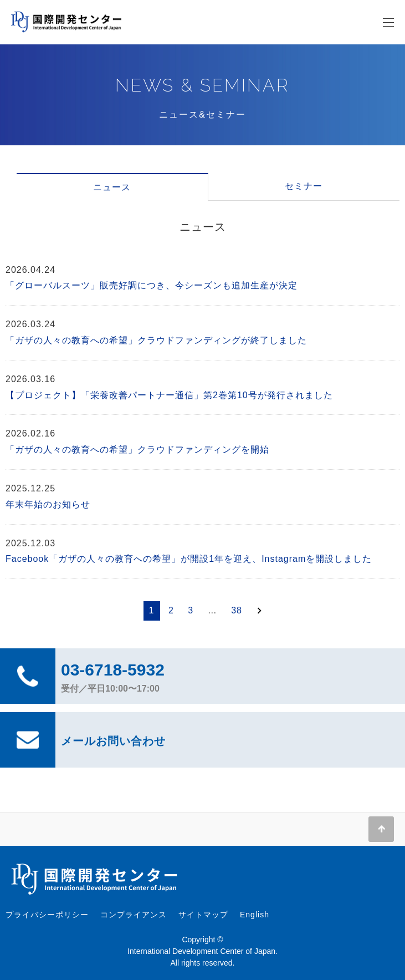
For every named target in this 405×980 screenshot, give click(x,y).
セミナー (304, 186)
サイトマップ (203, 915)
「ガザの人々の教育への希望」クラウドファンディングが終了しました (156, 340)
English (255, 915)
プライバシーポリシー (47, 915)
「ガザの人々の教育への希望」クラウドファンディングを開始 (137, 450)
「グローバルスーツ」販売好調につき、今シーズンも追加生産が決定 (152, 285)
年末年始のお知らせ (48, 504)
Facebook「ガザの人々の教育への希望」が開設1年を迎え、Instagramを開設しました (189, 559)
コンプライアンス (134, 915)
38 (237, 610)
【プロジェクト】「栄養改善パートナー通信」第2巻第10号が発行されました (169, 395)
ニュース (112, 187)
